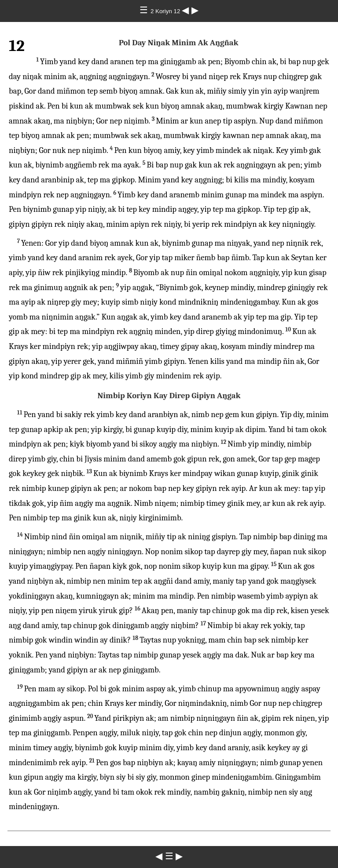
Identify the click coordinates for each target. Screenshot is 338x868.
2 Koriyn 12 (166, 11)
